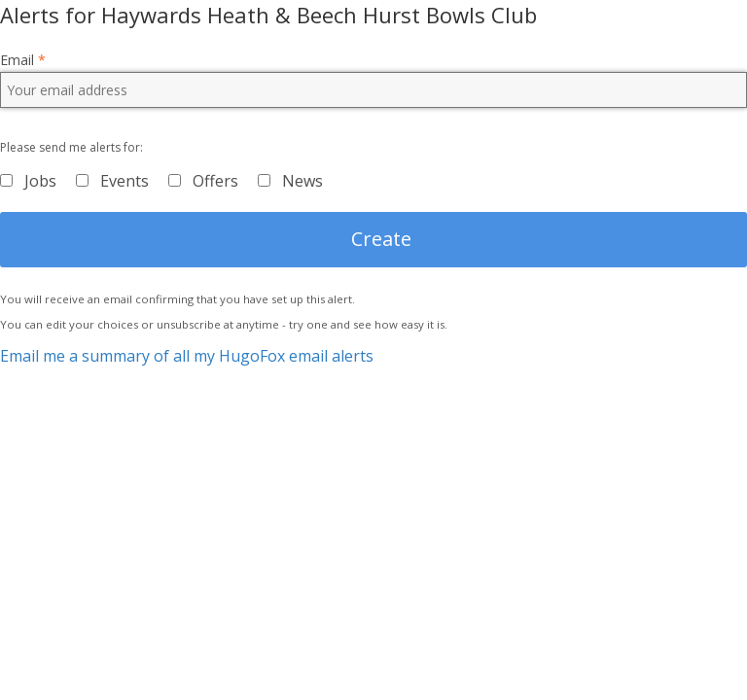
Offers (215, 181)
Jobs (40, 181)
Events (124, 181)
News (302, 181)
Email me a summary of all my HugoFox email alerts (187, 356)
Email (23, 60)
